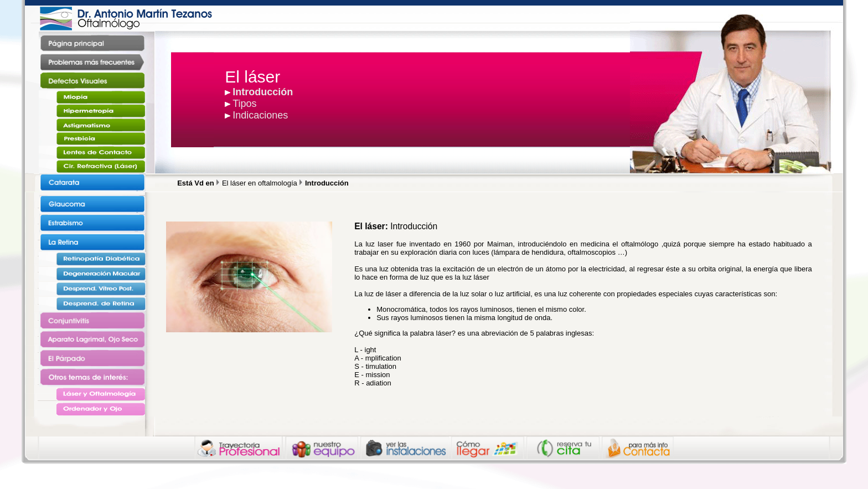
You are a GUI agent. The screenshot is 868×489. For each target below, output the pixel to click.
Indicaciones (260, 115)
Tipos (244, 104)
